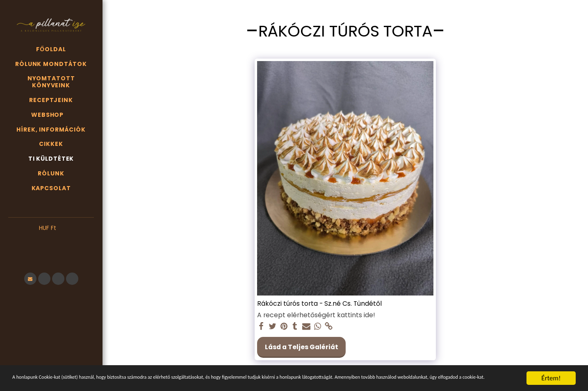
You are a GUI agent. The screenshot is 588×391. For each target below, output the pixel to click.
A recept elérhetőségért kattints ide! (316, 315)
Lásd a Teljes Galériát (302, 347)
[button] (51, 241)
